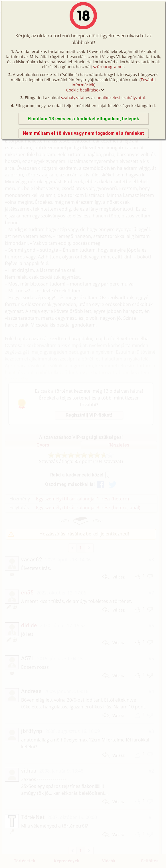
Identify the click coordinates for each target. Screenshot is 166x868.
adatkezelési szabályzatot (121, 98)
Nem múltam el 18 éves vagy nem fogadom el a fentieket (83, 133)
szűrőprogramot (108, 67)
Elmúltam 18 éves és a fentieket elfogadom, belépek (83, 119)
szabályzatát (73, 98)
